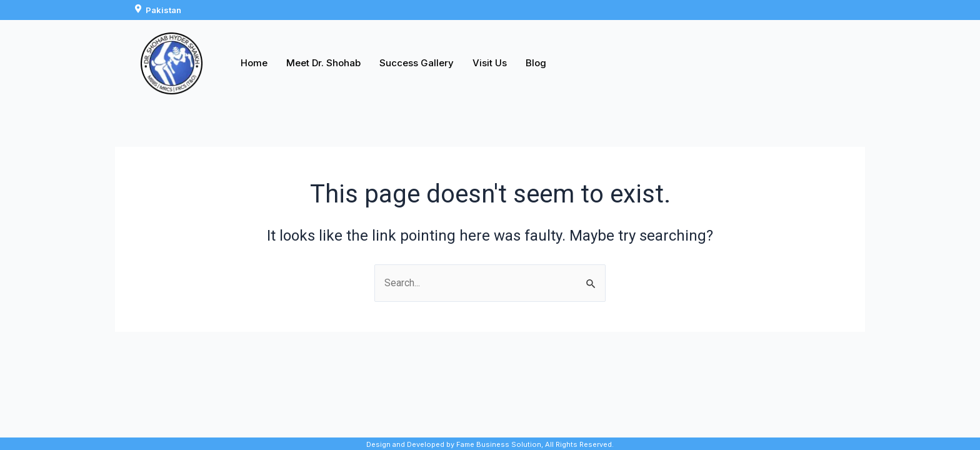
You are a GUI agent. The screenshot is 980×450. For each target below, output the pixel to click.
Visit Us (490, 63)
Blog (536, 63)
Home (254, 63)
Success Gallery (417, 63)
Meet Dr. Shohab (323, 63)
